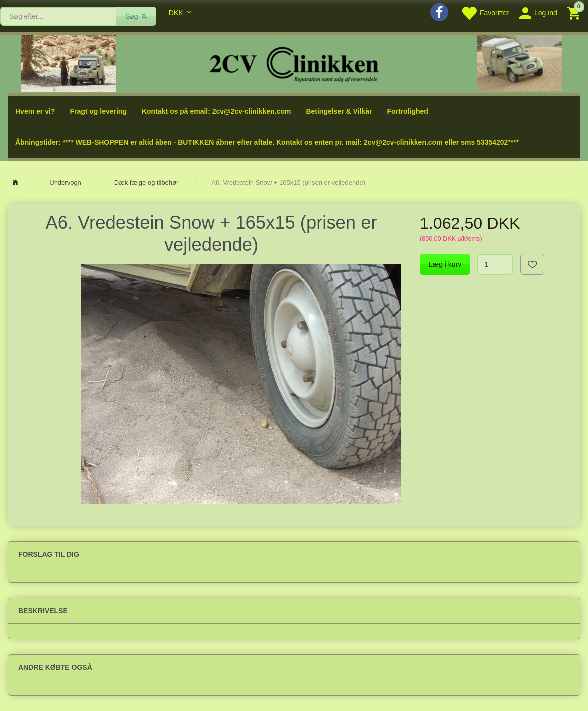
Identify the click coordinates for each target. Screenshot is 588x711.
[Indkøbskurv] (575, 12)
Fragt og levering (98, 111)
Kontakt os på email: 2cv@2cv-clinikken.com (216, 111)
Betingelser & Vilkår (339, 111)
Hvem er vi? (35, 111)
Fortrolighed (407, 111)
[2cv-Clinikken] (294, 63)
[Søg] (136, 16)
